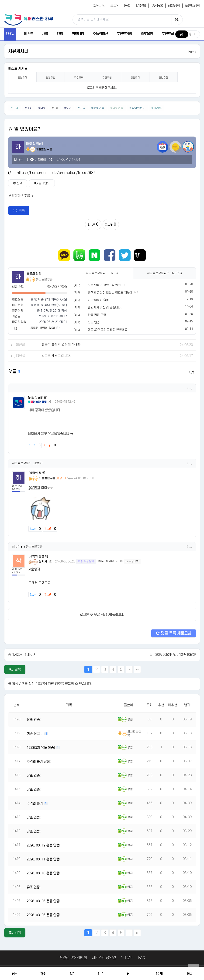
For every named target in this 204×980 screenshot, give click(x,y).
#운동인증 (98, 108)
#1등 (55, 108)
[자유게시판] (82, 285)
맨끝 (137, 669)
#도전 (68, 108)
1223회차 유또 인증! (41, 748)
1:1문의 (141, 6)
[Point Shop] (130, 974)
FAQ (127, 6)
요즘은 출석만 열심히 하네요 (61, 345)
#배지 (29, 108)
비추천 (173, 705)
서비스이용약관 (104, 958)
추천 (161, 705)
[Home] (14, 974)
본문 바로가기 (0, 0)
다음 (129, 669)
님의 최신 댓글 (165, 273)
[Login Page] (159, 974)
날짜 (187, 705)
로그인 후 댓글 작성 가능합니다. (102, 615)
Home (192, 52)
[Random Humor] (100, 974)
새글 (45, 34)
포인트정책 (192, 6)
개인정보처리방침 (73, 958)
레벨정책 (174, 6)
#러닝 (15, 108)
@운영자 (34, 488)
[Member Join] (189, 974)
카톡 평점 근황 (97, 315)
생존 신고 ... (35, 734)
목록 (19, 210)
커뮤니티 (78, 34)
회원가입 (99, 6)
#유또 (42, 108)
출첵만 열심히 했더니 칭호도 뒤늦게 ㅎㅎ (113, 293)
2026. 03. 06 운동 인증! (43, 901)
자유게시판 (18, 51)
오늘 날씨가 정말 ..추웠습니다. (107, 285)
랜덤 (60, 34)
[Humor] (72, 974)
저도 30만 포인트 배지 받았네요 (108, 330)
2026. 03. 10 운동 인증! (43, 873)
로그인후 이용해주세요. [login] (102, 88)
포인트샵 (168, 34)
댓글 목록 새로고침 (174, 633)
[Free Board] (43, 974)
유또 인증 (94, 322)
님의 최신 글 (102, 273)
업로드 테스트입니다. (56, 356)
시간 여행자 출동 (98, 300)
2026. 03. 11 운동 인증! (43, 859)
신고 (18, 183)
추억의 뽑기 (35, 804)
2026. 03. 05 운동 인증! (43, 915)
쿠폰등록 (157, 6)
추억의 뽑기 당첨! (39, 762)
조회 (149, 705)
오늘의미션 (100, 34)
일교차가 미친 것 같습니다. (105, 308)
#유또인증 (117, 108)
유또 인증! (34, 720)
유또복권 (147, 34)
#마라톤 (157, 108)
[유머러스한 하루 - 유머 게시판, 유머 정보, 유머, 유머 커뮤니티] (29, 20)
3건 (19, 160)
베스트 (29, 34)
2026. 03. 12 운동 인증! (43, 845)
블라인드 (42, 183)
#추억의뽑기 (137, 108)
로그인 (115, 6)
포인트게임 (124, 34)
